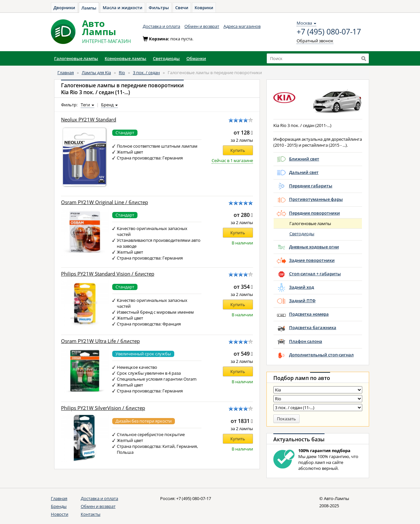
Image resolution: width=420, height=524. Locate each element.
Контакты (91, 514)
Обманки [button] (196, 58)
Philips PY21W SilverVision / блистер (103, 408)
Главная (66, 73)
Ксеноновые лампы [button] (126, 58)
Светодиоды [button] (166, 58)
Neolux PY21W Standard (89, 120)
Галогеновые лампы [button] (76, 58)
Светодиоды (302, 234)
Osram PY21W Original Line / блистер (105, 202)
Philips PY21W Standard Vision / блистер (108, 274)
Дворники (64, 8)
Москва (306, 23)
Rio (122, 73)
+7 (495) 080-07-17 (329, 32)
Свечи (182, 8)
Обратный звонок (315, 41)
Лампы (89, 8)
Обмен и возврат (202, 26)
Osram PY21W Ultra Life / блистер (100, 341)
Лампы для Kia (96, 73)
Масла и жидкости (123, 8)
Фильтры (159, 8)
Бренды (59, 506)
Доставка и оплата (161, 26)
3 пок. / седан (146, 73)
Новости (60, 514)
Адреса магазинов (242, 26)
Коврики (204, 8)
